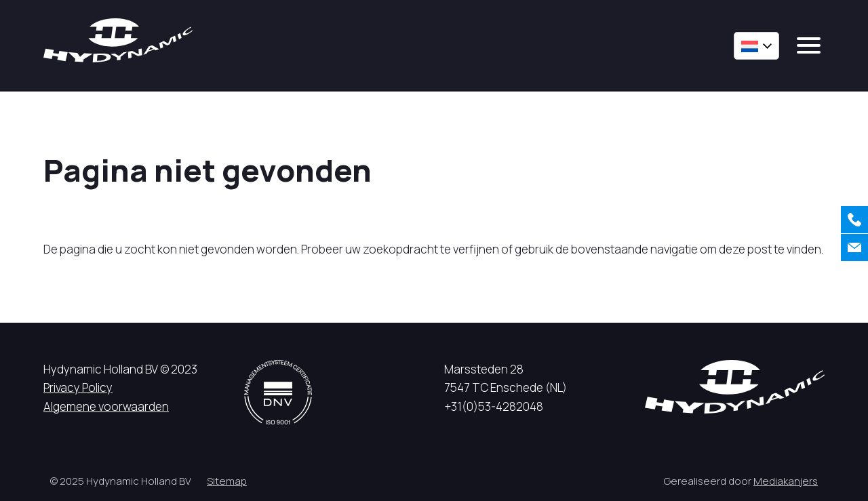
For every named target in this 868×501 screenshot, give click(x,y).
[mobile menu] (809, 45)
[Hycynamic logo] (118, 40)
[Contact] (854, 247)
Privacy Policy (78, 387)
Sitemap (227, 481)
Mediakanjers (786, 481)
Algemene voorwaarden (106, 406)
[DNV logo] (278, 392)
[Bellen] (854, 220)
